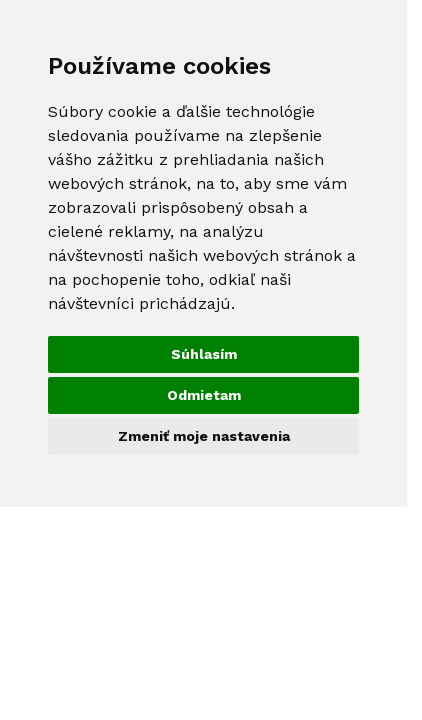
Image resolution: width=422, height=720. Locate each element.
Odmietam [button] (204, 395)
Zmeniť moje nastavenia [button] (204, 436)
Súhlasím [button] (204, 354)
